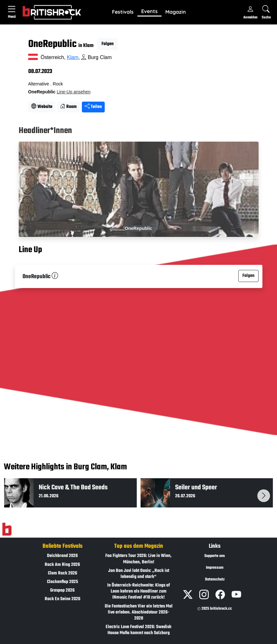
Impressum (215, 568)
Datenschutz (215, 580)
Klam (73, 57)
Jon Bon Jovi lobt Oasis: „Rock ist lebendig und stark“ (139, 574)
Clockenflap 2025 (63, 582)
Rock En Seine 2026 (63, 599)
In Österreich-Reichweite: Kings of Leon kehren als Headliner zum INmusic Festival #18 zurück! (138, 591)
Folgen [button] (108, 44)
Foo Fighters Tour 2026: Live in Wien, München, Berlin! (138, 559)
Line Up (30, 250)
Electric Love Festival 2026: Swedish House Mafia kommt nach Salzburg (138, 630)
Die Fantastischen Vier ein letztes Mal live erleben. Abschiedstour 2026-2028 (139, 612)
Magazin (176, 12)
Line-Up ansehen (74, 92)
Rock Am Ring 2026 (62, 565)
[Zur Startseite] (7, 529)
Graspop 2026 (62, 590)
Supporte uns (215, 556)
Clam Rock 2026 (63, 573)
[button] (123, 12)
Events (149, 11)
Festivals (123, 12)
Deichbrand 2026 (62, 556)
